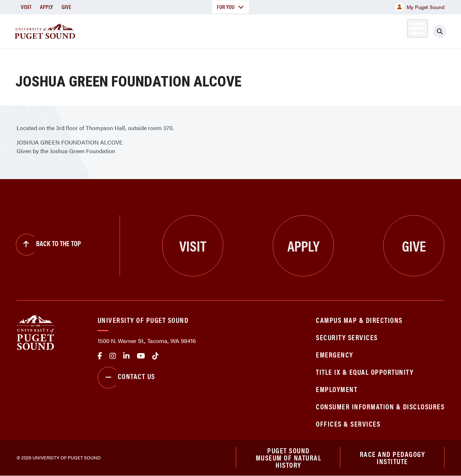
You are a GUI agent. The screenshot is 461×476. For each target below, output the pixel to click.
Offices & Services (348, 424)
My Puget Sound (420, 7)
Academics (195, 30)
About (147, 30)
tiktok (156, 356)
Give (66, 7)
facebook (100, 356)
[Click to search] (440, 31)
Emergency (335, 354)
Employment (337, 389)
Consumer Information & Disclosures (380, 406)
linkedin (126, 356)
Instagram (113, 356)
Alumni (400, 30)
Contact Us (126, 378)
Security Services (347, 337)
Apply (46, 7)
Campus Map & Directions (359, 320)
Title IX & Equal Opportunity (365, 372)
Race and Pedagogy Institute (393, 457)
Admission (249, 30)
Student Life (306, 30)
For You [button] (230, 7)
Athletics (361, 30)
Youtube (141, 356)
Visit (26, 7)
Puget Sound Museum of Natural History (289, 458)
